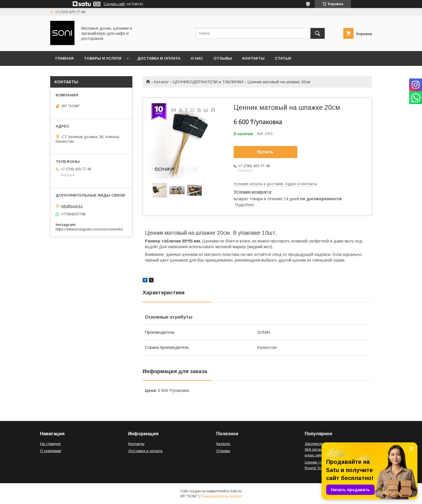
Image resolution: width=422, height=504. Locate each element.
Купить (265, 152)
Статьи (283, 58)
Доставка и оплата (159, 58)
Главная (64, 58)
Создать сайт (114, 4)
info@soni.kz (72, 206)
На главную (50, 444)
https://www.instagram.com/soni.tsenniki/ (89, 229)
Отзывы (223, 58)
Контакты (253, 58)
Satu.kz (236, 491)
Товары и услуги (103, 58)
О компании (51, 451)
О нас (197, 58)
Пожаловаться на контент (221, 496)
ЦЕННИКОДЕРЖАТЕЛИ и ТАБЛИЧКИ (208, 82)
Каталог (161, 82)
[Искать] (318, 33)
